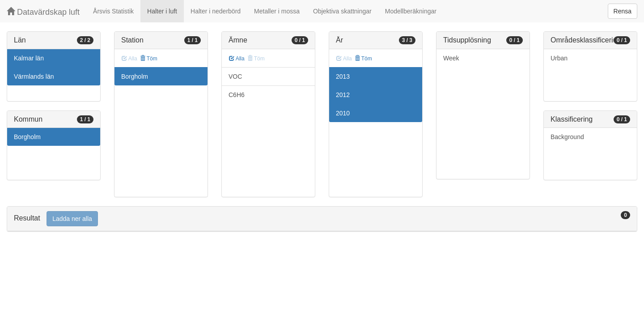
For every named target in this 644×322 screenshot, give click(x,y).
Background (567, 137)
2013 (343, 76)
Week (451, 58)
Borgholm (27, 137)
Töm (149, 59)
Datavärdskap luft (43, 12)
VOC (235, 76)
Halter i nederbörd (216, 11)
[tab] (322, 219)
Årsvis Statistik (113, 11)
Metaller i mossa (277, 11)
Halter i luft (162, 11)
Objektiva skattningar (342, 11)
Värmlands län (34, 76)
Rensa (623, 11)
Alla (237, 59)
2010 (343, 113)
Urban (559, 58)
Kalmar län (29, 58)
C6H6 (237, 95)
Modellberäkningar (411, 11)
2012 (343, 95)
